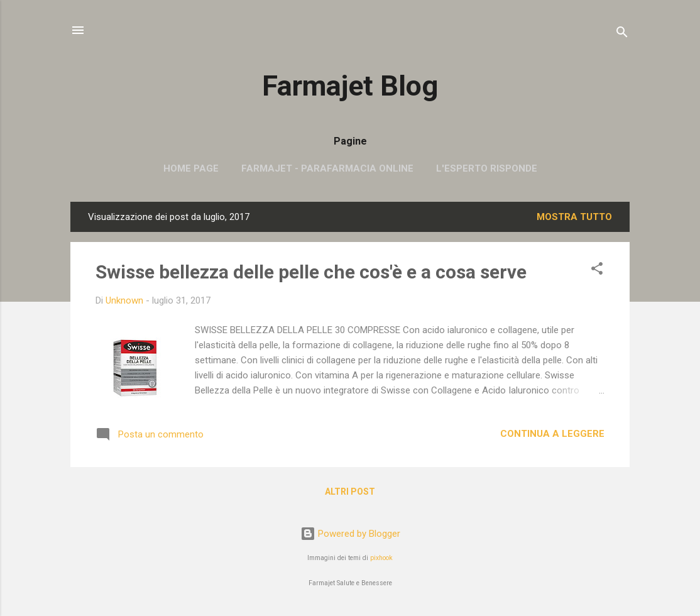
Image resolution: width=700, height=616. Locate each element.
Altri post (350, 492)
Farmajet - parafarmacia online (327, 168)
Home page (191, 168)
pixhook (381, 558)
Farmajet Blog (350, 86)
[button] (597, 271)
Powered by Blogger (350, 534)
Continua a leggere (552, 434)
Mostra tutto (574, 217)
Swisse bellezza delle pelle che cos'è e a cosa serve (311, 272)
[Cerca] (622, 34)
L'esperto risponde (487, 168)
